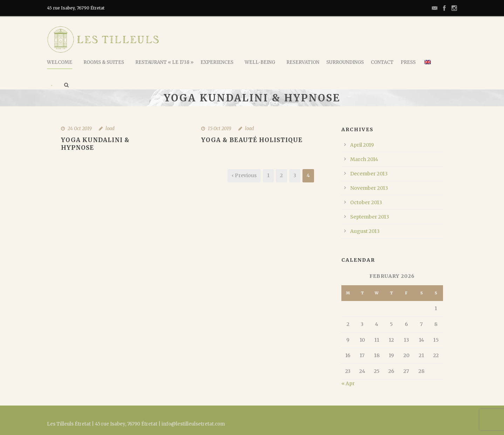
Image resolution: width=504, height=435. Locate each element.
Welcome (60, 62)
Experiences (217, 62)
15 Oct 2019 (220, 129)
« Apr (348, 383)
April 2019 (362, 145)
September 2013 (370, 217)
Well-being (260, 62)
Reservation (303, 62)
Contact (382, 62)
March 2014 (364, 159)
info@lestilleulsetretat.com (193, 424)
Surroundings (345, 62)
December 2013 (369, 174)
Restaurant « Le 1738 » (164, 62)
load (110, 129)
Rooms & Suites (104, 62)
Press (408, 62)
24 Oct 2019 (80, 129)
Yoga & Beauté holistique (252, 140)
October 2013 (366, 202)
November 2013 (369, 188)
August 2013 (365, 231)
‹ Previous (244, 175)
